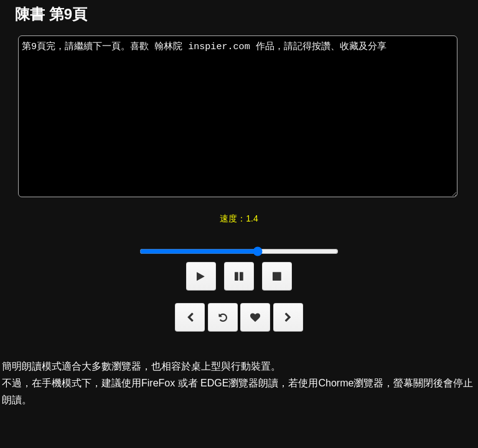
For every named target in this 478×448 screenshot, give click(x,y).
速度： (239, 218)
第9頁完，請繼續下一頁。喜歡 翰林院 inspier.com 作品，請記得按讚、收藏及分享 (238, 116)
